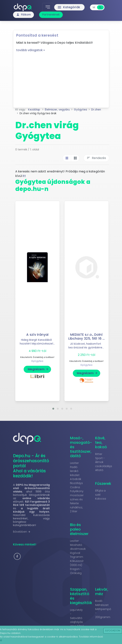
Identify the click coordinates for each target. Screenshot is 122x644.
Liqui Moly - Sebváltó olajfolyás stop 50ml (77, 618)
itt (24, 176)
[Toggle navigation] (48, 7)
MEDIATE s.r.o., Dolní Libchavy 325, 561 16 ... (87, 337)
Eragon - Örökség (76, 571)
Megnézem (38, 369)
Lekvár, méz (102, 592)
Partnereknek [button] (51, 15)
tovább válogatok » (31, 50)
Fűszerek (103, 484)
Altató (99, 470)
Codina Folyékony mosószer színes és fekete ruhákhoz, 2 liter (77, 499)
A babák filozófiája (76, 481)
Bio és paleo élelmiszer (79, 529)
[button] (53, 409)
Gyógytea (37, 361)
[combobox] (94, 7)
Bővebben (22, 532)
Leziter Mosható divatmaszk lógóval (78, 547)
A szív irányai (37, 335)
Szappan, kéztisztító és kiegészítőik (81, 596)
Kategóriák (69, 7)
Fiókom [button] (24, 15)
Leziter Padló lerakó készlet (75, 469)
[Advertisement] (61, 79)
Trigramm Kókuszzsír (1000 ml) (77, 561)
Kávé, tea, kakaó (101, 442)
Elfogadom (113, 630)
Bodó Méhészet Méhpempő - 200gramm (103, 609)
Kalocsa (101, 499)
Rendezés (96, 158)
